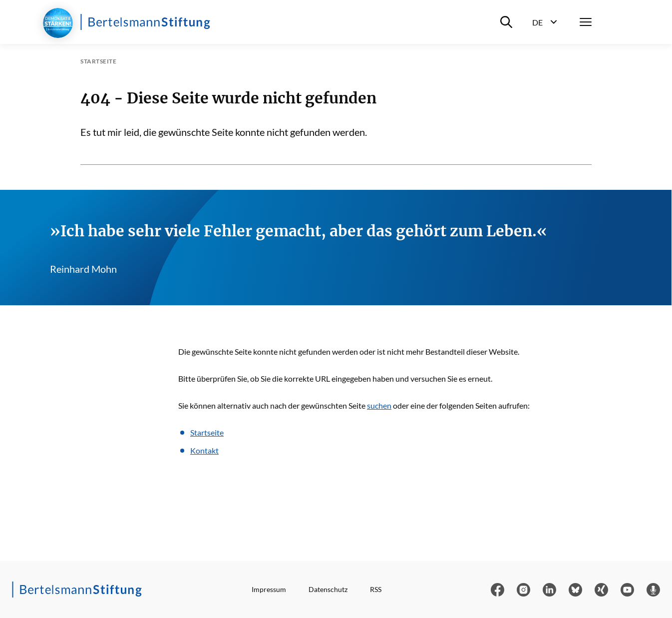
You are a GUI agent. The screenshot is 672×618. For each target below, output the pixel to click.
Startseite (207, 432)
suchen (379, 405)
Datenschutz (328, 589)
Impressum (269, 589)
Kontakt (204, 450)
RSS (376, 589)
